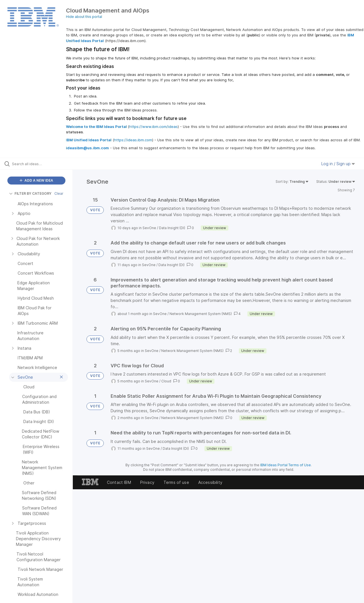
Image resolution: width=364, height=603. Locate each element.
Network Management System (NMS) (201, 314)
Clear (59, 193)
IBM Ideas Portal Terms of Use (286, 465)
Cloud (166, 381)
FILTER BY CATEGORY (30, 193)
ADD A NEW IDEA (36, 180)
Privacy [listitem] (147, 482)
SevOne (149, 228)
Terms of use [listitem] (176, 482)
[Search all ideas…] (44, 164)
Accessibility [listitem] (210, 482)
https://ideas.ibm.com (133, 140)
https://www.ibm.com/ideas (153, 127)
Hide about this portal (84, 17)
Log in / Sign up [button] (338, 164)
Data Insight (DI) (172, 228)
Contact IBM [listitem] (119, 482)
